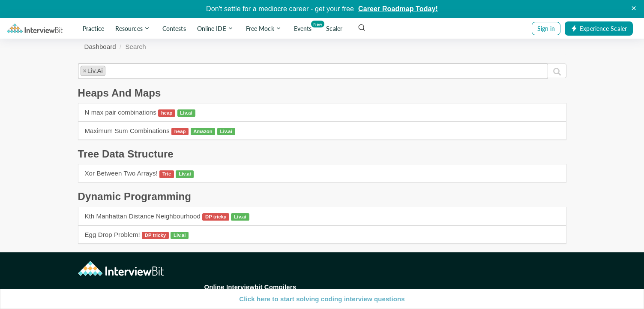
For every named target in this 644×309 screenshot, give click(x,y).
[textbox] (110, 69)
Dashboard (100, 47)
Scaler (334, 29)
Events (304, 27)
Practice (93, 29)
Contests (174, 29)
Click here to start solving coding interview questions (322, 299)
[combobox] (313, 71)
